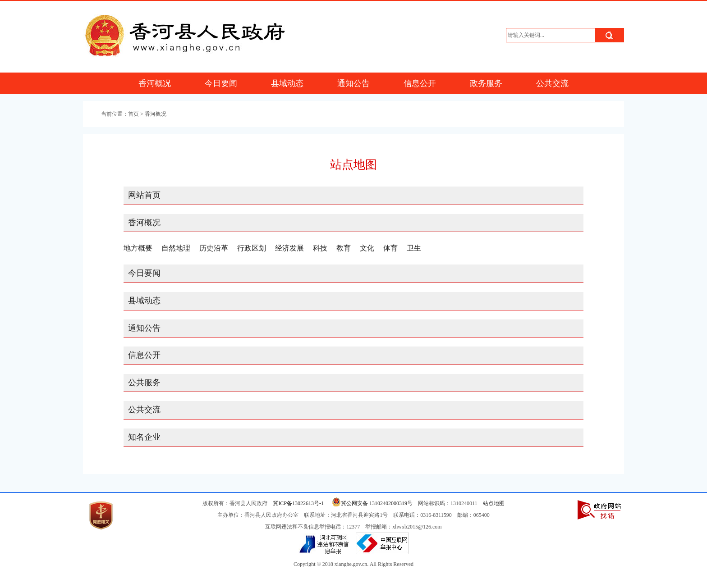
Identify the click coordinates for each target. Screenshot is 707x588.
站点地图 (494, 503)
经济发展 (289, 248)
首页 (133, 114)
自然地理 (176, 248)
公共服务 (144, 383)
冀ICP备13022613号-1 (298, 503)
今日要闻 (221, 83)
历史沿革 (214, 248)
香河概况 (155, 83)
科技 (320, 248)
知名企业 (144, 437)
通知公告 (353, 83)
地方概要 (138, 248)
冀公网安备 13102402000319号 (371, 503)
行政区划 (252, 248)
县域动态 (287, 83)
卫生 (414, 248)
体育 (390, 248)
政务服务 (486, 83)
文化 (367, 248)
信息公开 (420, 83)
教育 (344, 248)
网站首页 (144, 195)
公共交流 (552, 83)
